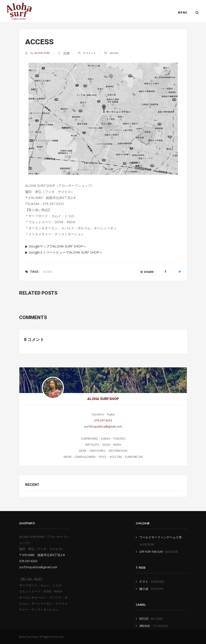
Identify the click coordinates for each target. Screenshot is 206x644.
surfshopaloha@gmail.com (103, 426)
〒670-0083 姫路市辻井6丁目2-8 (42, 555)
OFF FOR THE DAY (151, 552)
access (114, 53)
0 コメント (90, 53)
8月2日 (144, 619)
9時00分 (145, 626)
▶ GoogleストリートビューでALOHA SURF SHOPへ (64, 252)
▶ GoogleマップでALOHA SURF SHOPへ (56, 246)
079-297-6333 (103, 420)
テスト (144, 581)
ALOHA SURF (42, 53)
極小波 (144, 589)
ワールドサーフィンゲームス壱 (161, 537)
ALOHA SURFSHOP (103, 399)
